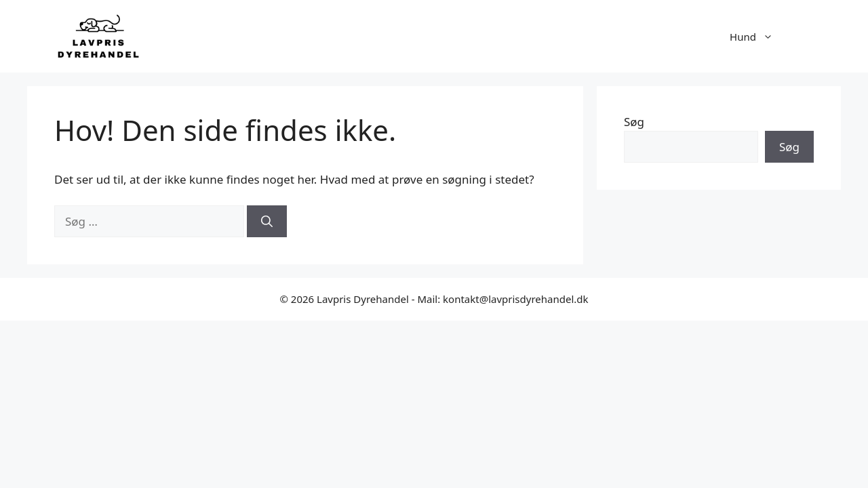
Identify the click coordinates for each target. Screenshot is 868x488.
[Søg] (267, 222)
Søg (634, 122)
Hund (758, 37)
